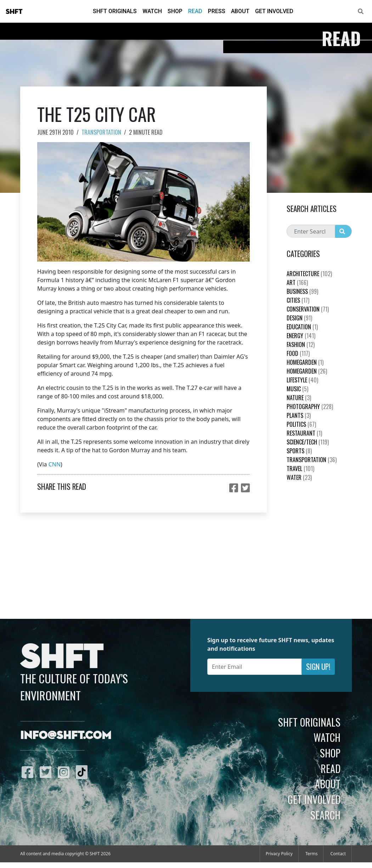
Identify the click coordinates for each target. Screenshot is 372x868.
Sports (299, 451)
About (240, 11)
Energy (301, 336)
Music (297, 389)
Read (195, 11)
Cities (298, 300)
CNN (55, 464)
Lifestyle (302, 380)
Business (302, 291)
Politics (301, 424)
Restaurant (304, 433)
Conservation (308, 309)
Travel (300, 469)
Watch (152, 11)
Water (299, 477)
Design (299, 318)
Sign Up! (318, 667)
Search (325, 815)
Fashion (301, 345)
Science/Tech (308, 442)
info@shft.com (66, 736)
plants (299, 415)
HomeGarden (305, 362)
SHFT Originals (115, 11)
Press (217, 11)
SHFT (14, 12)
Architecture (309, 274)
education (302, 327)
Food (298, 353)
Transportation (101, 132)
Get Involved (274, 11)
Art (297, 282)
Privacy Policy (279, 854)
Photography (310, 407)
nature (299, 398)
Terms (312, 854)
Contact (338, 854)
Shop (175, 11)
